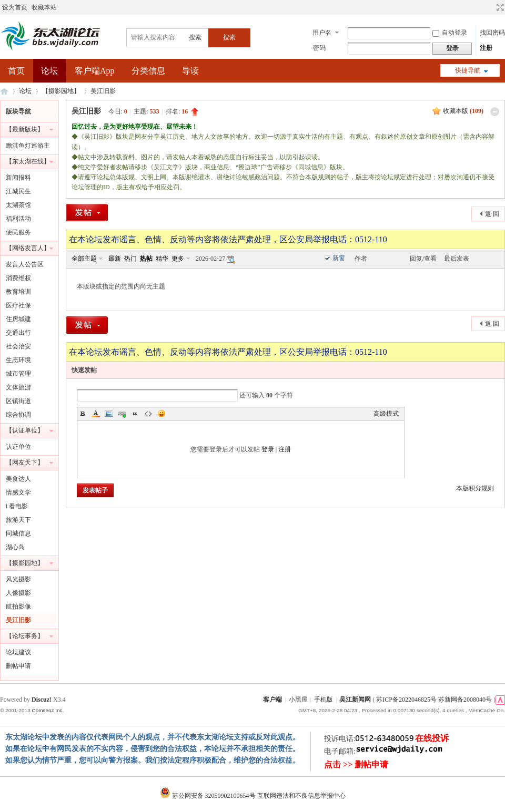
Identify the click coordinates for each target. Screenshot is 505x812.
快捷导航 (468, 70)
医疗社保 (18, 305)
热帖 (146, 259)
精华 (162, 259)
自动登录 (450, 33)
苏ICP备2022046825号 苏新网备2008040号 (434, 700)
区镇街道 (18, 401)
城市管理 (18, 374)
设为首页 (15, 7)
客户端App (95, 71)
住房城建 (18, 319)
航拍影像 (18, 607)
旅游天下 (18, 520)
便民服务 (18, 232)
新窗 (339, 258)
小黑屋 (298, 700)
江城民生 (18, 191)
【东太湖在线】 (28, 161)
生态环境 (18, 360)
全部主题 (84, 259)
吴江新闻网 (355, 700)
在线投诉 (432, 738)
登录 (268, 449)
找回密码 (492, 33)
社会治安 (18, 346)
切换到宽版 (499, 7)
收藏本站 (44, 7)
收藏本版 (463, 111)
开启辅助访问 (490, 7)
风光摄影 (18, 579)
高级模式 (386, 414)
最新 (115, 259)
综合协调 (18, 415)
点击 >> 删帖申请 (356, 764)
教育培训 (18, 292)
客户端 (272, 700)
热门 (130, 259)
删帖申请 (18, 666)
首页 (16, 71)
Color (96, 414)
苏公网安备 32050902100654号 (209, 796)
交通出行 (18, 333)
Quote (135, 414)
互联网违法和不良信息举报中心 (301, 796)
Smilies (161, 414)
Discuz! (42, 700)
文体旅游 (18, 387)
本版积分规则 (475, 488)
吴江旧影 (103, 91)
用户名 (322, 33)
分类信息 (148, 71)
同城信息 (18, 533)
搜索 (195, 37)
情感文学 (18, 492)
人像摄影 (18, 593)
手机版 (324, 700)
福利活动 (18, 219)
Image (109, 414)
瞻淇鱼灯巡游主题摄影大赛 (28, 147)
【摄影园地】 (61, 91)
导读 (190, 71)
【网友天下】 (25, 462)
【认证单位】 (25, 430)
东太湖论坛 (4, 91)
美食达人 (18, 479)
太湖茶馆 (18, 205)
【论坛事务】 (25, 636)
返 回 (492, 214)
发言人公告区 (25, 264)
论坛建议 (18, 652)
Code (148, 414)
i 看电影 (17, 506)
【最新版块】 (25, 129)
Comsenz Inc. (48, 710)
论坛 (49, 71)
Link (122, 414)
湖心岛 (15, 547)
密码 (319, 48)
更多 (178, 259)
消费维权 (18, 278)
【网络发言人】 (28, 248)
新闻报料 (18, 178)
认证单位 (18, 447)
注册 (486, 48)
